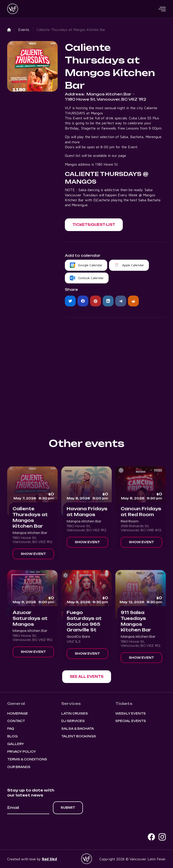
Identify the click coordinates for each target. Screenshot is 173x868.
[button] (162, 9)
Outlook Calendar (91, 278)
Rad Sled (49, 859)
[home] (13, 9)
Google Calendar (90, 265)
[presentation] (41, 826)
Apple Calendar (133, 265)
